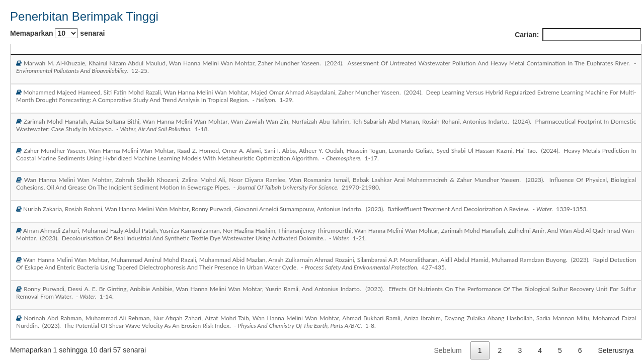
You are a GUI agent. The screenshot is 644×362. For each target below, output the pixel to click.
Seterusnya (616, 350)
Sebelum (448, 350)
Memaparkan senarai (57, 33)
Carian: (578, 35)
